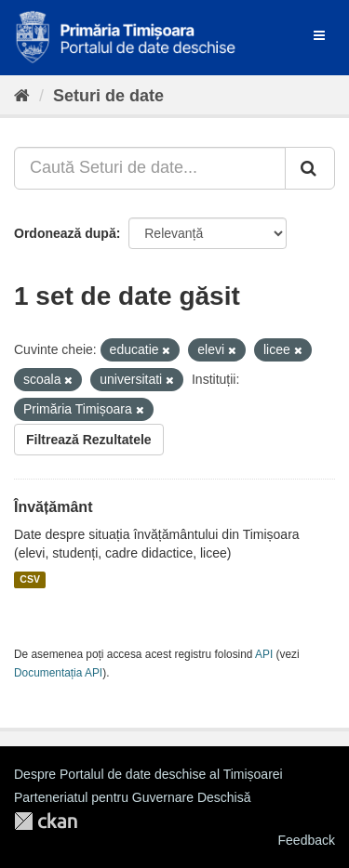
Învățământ (53, 507)
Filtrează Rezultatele (89, 440)
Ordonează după (65, 233)
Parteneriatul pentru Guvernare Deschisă (132, 797)
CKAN (46, 821)
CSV (30, 580)
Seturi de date (108, 96)
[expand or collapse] (319, 35)
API (264, 654)
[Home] (22, 96)
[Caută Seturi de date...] (150, 168)
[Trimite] (310, 168)
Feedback (307, 840)
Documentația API (58, 673)
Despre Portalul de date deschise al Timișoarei (148, 774)
